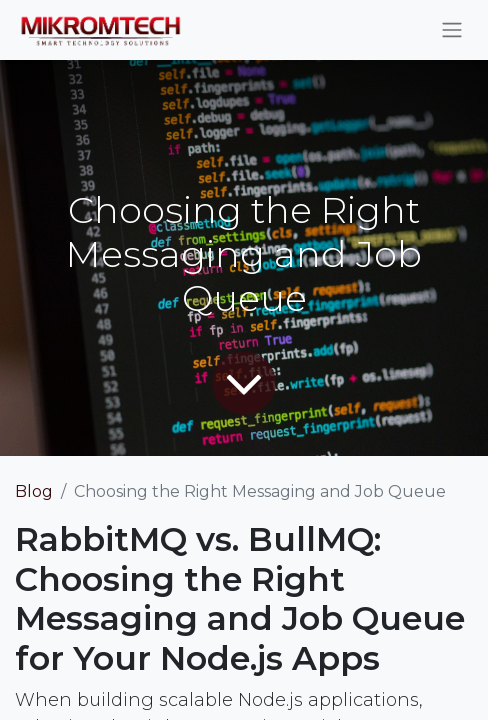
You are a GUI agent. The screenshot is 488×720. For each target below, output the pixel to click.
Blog (34, 491)
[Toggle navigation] (452, 30)
